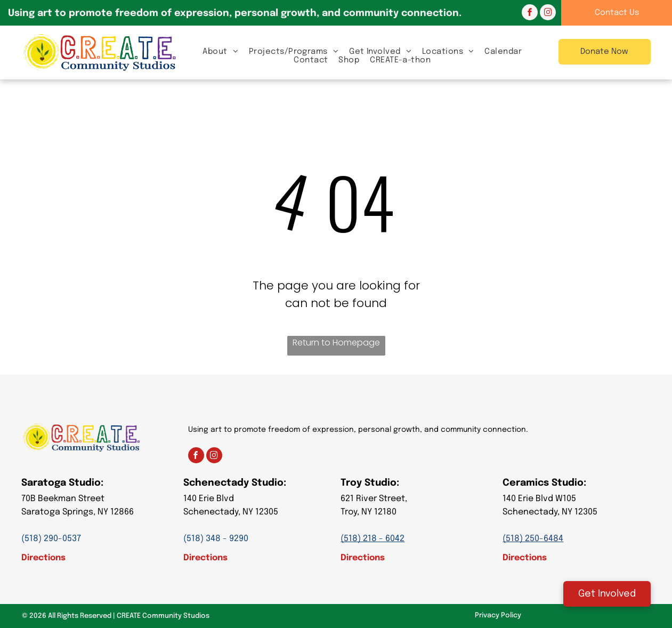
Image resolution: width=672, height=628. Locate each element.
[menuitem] (220, 51)
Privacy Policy (498, 615)
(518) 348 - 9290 (216, 539)
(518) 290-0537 (51, 539)
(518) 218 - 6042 (373, 539)
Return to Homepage (336, 343)
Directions (43, 558)
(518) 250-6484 (533, 539)
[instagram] (548, 14)
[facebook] (530, 14)
